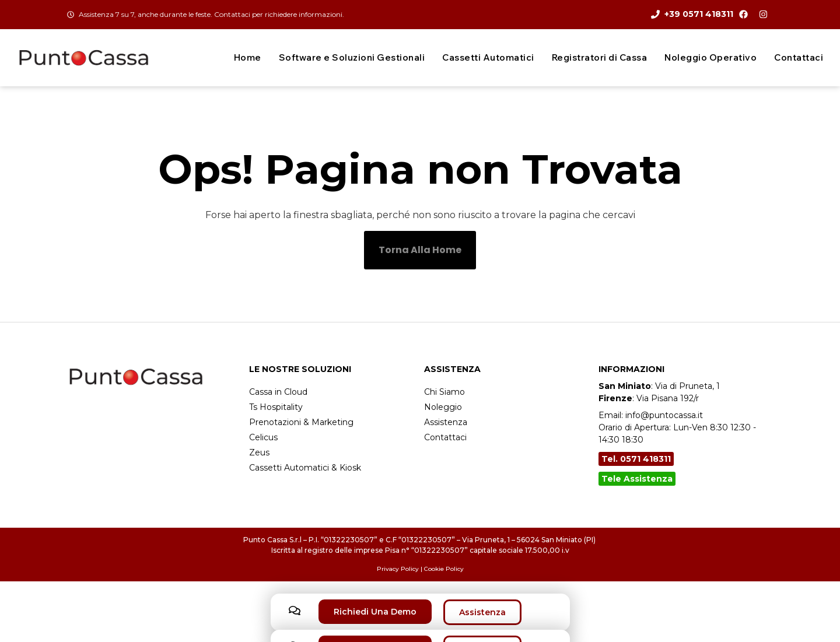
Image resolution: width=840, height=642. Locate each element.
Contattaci (799, 57)
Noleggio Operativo (710, 57)
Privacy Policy (398, 569)
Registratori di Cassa (600, 57)
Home (248, 57)
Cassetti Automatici (488, 57)
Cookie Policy (444, 569)
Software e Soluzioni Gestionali (352, 57)
